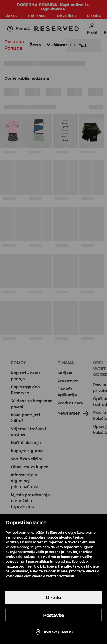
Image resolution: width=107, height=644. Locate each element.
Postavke (54, 615)
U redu (53, 598)
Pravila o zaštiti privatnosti (53, 576)
